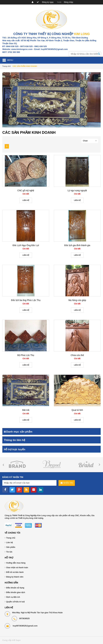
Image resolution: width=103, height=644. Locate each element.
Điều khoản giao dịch (16, 592)
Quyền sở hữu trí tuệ (15, 602)
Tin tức (9, 552)
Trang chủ (11, 538)
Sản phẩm (11, 547)
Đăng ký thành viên (15, 577)
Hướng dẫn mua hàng (16, 563)
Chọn (85, 141)
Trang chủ (6, 66)
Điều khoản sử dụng (15, 588)
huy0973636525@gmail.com (25, 626)
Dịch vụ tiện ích (13, 597)
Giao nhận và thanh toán (17, 568)
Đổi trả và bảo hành (15, 572)
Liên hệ (9, 543)
